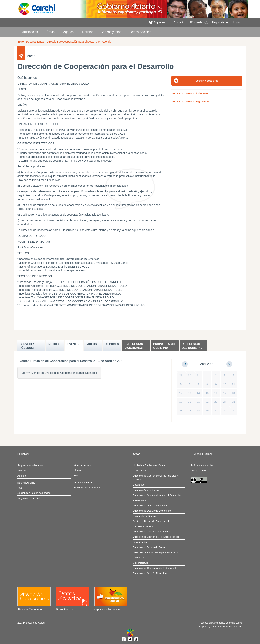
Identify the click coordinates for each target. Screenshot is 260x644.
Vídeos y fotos (113, 32)
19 (181, 402)
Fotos (77, 476)
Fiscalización (140, 542)
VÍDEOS (92, 344)
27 (190, 411)
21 (198, 402)
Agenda (70, 32)
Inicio (21, 42)
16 (216, 393)
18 (233, 393)
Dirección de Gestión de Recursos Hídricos (156, 537)
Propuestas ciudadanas (134, 346)
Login (236, 22)
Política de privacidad (202, 465)
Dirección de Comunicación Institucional (154, 568)
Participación (31, 32)
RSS (20, 488)
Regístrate (218, 22)
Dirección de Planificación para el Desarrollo (157, 552)
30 (190, 375)
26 (181, 411)
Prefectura (138, 558)
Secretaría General (143, 526)
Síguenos (161, 22)
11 (233, 384)
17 (225, 393)
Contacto (179, 22)
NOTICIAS (55, 344)
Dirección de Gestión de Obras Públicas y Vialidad (155, 478)
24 (225, 402)
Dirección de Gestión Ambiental (150, 506)
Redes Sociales (142, 32)
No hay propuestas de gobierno (190, 101)
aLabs (239, 627)
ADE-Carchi (139, 471)
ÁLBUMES (112, 344)
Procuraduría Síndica (144, 516)
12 (181, 393)
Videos (77, 470)
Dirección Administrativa (146, 490)
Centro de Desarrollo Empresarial (151, 521)
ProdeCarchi (140, 500)
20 (190, 402)
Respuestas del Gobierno (192, 346)
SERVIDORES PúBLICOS (29, 346)
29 (181, 375)
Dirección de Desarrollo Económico (152, 511)
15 (207, 393)
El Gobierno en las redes (87, 488)
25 (233, 402)
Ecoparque (139, 485)
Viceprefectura (141, 563)
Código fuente (198, 471)
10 (225, 384)
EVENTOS (74, 344)
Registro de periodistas (30, 498)
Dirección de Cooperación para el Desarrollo (73, 42)
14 (198, 393)
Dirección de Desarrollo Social (149, 547)
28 (198, 411)
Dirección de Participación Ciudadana (153, 532)
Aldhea (230, 627)
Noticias (89, 32)
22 (207, 402)
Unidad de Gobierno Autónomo (150, 465)
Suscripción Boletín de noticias (34, 493)
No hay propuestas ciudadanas (190, 93)
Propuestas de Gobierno (165, 346)
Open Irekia (218, 623)
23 (216, 402)
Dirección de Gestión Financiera (150, 573)
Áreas (52, 32)
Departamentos (35, 42)
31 (198, 375)
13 (190, 393)
